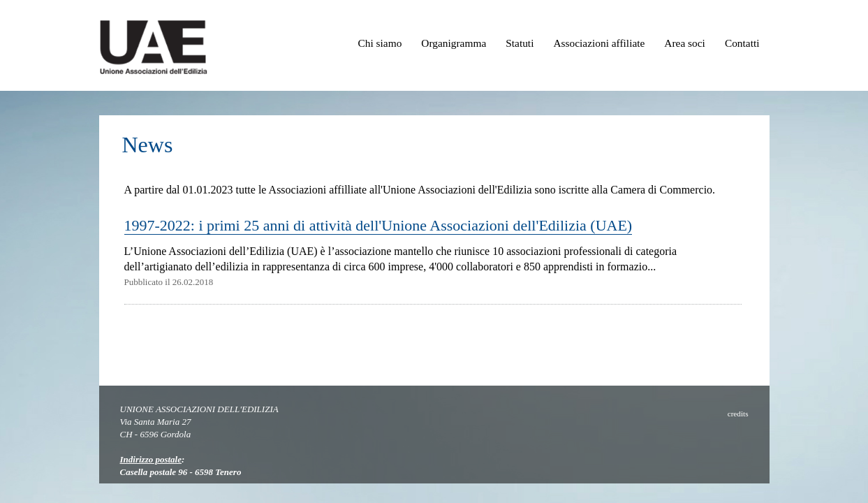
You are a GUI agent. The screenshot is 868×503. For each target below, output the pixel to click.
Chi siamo (380, 43)
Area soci (685, 43)
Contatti (742, 43)
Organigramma (454, 43)
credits (738, 414)
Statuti (520, 43)
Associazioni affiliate (599, 43)
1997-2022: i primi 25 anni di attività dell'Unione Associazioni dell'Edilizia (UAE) (378, 225)
